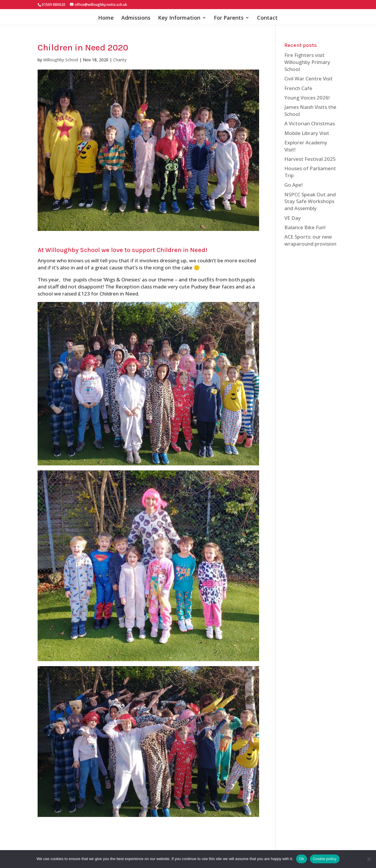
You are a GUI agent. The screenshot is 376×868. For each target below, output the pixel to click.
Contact (267, 18)
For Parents (229, 18)
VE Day (293, 218)
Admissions (136, 18)
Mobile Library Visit (307, 133)
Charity (120, 60)
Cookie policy (325, 859)
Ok (302, 859)
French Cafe (298, 88)
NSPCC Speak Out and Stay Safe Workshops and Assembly (310, 201)
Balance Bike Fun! (305, 227)
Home (106, 18)
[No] (369, 859)
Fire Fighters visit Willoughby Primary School (307, 62)
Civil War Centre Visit (309, 78)
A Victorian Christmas (310, 123)
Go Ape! (293, 185)
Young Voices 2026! (307, 98)
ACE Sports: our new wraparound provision (310, 240)
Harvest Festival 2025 (310, 159)
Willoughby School (61, 60)
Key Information (179, 18)
